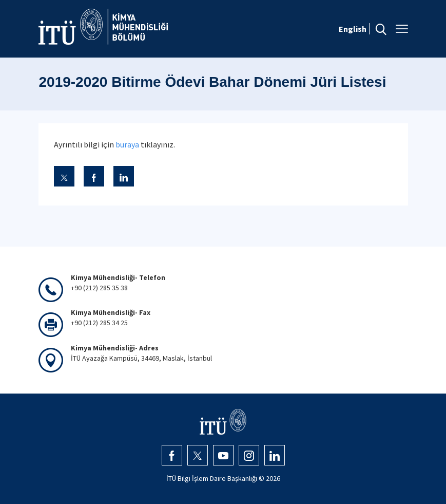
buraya (127, 144)
